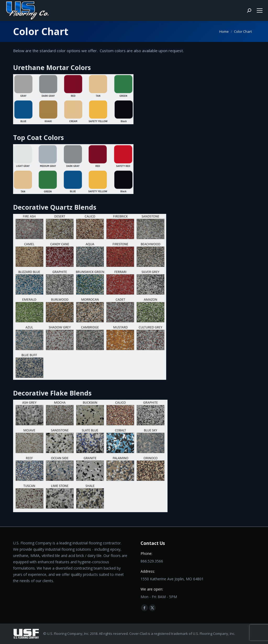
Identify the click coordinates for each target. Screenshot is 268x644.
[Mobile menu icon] (260, 10)
